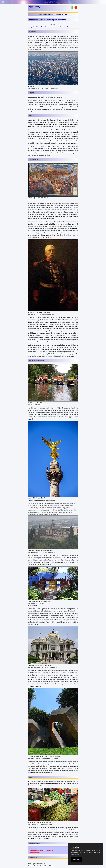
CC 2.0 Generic (44, 88)
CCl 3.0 (40, 824)
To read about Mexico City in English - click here (47, 20)
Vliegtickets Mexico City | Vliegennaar (53, 14)
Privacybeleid (75, 854)
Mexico (50, 36)
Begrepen (77, 859)
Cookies (75, 847)
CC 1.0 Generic (39, 405)
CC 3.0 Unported (40, 314)
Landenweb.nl (53, 2)
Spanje (33, 231)
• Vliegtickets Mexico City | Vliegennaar (41, 850)
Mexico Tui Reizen (65, 27)
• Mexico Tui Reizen (34, 852)
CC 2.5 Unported (44, 667)
